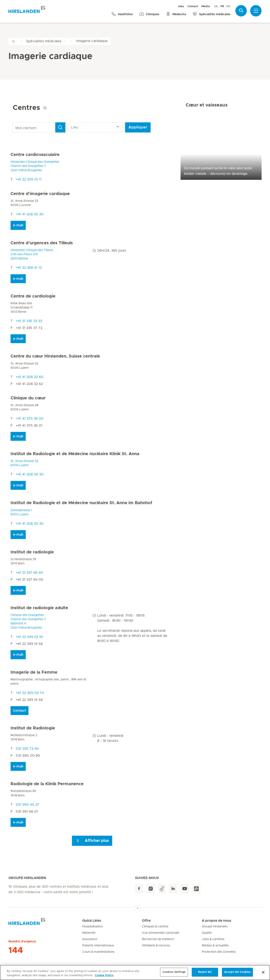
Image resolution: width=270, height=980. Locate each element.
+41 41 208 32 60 (30, 377)
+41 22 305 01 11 (29, 179)
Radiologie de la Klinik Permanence (47, 784)
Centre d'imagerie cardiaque (40, 194)
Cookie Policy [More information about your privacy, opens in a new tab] (104, 975)
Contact (193, 6)
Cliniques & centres (155, 927)
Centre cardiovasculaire (35, 155)
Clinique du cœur (28, 398)
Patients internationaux (98, 946)
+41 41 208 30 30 (30, 214)
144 (16, 950)
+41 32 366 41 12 (29, 268)
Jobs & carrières (213, 939)
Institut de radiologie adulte (39, 608)
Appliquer (138, 127)
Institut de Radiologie (33, 728)
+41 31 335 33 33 (29, 321)
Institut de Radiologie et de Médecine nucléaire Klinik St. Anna (75, 454)
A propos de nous (217, 921)
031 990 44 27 (28, 805)
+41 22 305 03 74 (30, 693)
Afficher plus (92, 841)
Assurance (90, 939)
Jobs (181, 6)
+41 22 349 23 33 (29, 637)
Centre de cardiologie (33, 296)
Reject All (205, 972)
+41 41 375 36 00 (30, 419)
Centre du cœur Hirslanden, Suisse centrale (55, 356)
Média (206, 6)
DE (216, 6)
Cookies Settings (174, 972)
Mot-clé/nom (13, 122)
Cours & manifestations (98, 952)
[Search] (60, 127)
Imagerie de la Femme (34, 672)
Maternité (89, 933)
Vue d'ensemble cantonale (161, 933)
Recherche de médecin (158, 939)
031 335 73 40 (27, 749)
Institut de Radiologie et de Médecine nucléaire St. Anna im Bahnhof (81, 503)
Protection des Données (219, 952)
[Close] (263, 972)
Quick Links (92, 921)
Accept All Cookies (237, 972)
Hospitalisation (92, 927)
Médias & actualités (215, 946)
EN (228, 6)
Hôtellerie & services (156, 946)
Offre (146, 921)
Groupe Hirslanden (215, 927)
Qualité (207, 933)
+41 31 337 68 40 (29, 573)
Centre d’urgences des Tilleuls (42, 243)
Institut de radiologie (32, 552)
